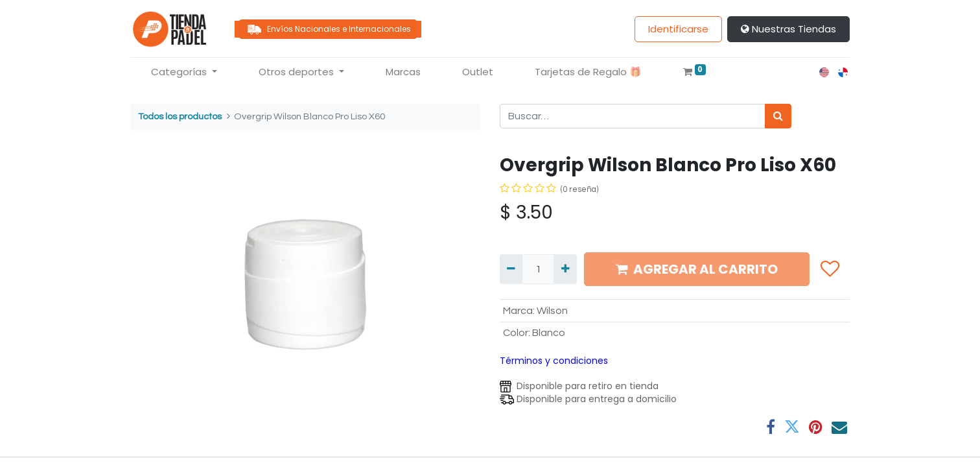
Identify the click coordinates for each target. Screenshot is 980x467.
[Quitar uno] (511, 269)
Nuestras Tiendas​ (788, 29)
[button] (829, 269)
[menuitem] (403, 72)
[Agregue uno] (565, 269)
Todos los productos (180, 116)
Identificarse (678, 29)
